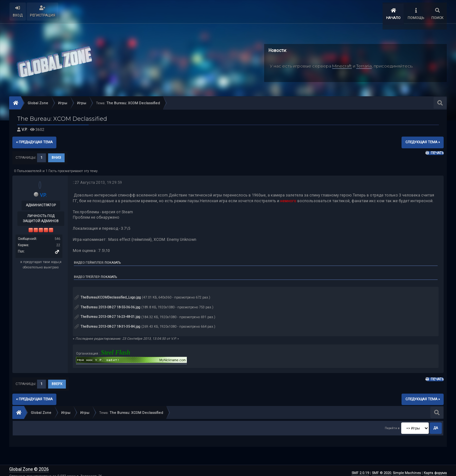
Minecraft (342, 61)
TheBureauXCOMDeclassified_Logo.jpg (108, 293)
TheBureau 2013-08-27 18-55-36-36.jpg (107, 302)
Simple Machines (407, 468)
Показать (113, 258)
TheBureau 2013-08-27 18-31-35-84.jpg (107, 322)
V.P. (24, 125)
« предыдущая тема (34, 137)
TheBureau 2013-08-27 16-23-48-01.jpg (107, 312)
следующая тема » (423, 137)
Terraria (364, 61)
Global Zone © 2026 (29, 465)
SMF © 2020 (381, 468)
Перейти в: (393, 423)
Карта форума (435, 468)
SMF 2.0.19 (360, 468)
